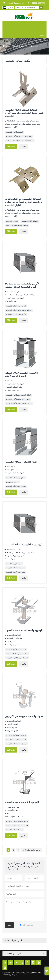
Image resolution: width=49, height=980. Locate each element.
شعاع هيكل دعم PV (13, 482)
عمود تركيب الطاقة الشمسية (16, 568)
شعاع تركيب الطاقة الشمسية (16, 486)
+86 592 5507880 (38, 3)
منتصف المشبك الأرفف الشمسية (17, 821)
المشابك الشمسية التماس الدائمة (17, 225)
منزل (5, 46)
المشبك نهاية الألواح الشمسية (16, 735)
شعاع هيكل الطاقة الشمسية (16, 478)
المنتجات (15, 46)
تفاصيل (24, 146)
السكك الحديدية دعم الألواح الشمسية (18, 399)
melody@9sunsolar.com (16, 3)
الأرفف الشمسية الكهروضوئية (16, 314)
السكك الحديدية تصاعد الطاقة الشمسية (19, 310)
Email (11, 146)
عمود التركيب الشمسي (14, 564)
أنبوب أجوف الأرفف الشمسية (16, 572)
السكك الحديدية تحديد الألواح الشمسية (19, 395)
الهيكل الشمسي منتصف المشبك (17, 826)
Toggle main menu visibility (42, 34)
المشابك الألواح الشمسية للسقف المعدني (20, 140)
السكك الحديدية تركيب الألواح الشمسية (19, 403)
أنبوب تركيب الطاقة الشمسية (16, 306)
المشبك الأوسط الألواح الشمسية (17, 658)
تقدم (9, 925)
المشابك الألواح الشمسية (15, 132)
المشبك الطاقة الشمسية (14, 830)
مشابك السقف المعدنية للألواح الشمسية (19, 136)
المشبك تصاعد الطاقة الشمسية (17, 744)
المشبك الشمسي (12, 221)
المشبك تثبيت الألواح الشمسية (16, 650)
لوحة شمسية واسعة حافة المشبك (17, 654)
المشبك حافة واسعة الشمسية (16, 740)
